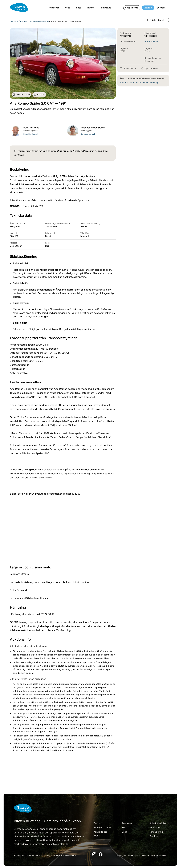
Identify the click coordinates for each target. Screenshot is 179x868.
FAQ (96, 836)
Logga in (148, 8)
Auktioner (54, 8)
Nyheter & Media (102, 828)
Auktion (23, 21)
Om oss (98, 823)
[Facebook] (101, 854)
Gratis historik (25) (26, 206)
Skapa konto (132, 8)
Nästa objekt (158, 20)
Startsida (14, 21)
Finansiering (156, 832)
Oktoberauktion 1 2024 (39, 21)
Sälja (79, 8)
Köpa (68, 8)
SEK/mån (151, 42)
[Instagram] (94, 854)
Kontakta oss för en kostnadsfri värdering (139, 83)
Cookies (154, 836)
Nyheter (91, 8)
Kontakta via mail (31, 134)
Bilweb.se (106, 8)
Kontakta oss (101, 832)
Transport (155, 828)
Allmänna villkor (158, 823)
